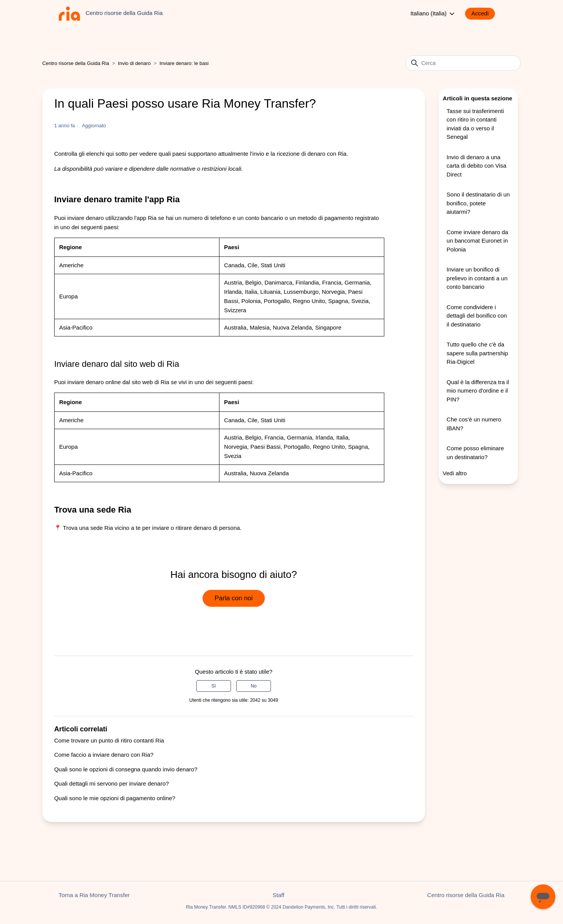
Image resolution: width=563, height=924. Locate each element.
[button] (484, 14)
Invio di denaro (134, 63)
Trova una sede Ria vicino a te (102, 528)
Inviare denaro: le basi (184, 63)
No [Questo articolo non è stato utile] (253, 686)
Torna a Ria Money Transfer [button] (94, 895)
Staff (278, 895)
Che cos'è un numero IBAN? (474, 424)
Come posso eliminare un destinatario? (475, 453)
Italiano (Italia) (433, 14)
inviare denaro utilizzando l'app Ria (112, 218)
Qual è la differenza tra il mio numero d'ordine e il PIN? (478, 391)
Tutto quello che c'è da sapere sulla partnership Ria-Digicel (477, 353)
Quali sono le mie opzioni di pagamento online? (115, 798)
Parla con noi (233, 598)
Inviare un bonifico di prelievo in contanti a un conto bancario (477, 278)
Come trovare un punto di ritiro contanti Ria (109, 740)
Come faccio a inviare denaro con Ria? (104, 755)
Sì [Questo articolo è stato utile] (213, 686)
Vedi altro (455, 473)
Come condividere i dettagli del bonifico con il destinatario (477, 316)
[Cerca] (463, 63)
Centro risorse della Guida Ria (76, 63)
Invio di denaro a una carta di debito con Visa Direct (477, 166)
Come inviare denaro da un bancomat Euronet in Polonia (477, 241)
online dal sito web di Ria (137, 382)
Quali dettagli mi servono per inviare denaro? (112, 783)
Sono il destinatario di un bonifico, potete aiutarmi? (478, 203)
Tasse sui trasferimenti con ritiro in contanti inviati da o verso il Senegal (475, 124)
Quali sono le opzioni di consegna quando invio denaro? (126, 769)
